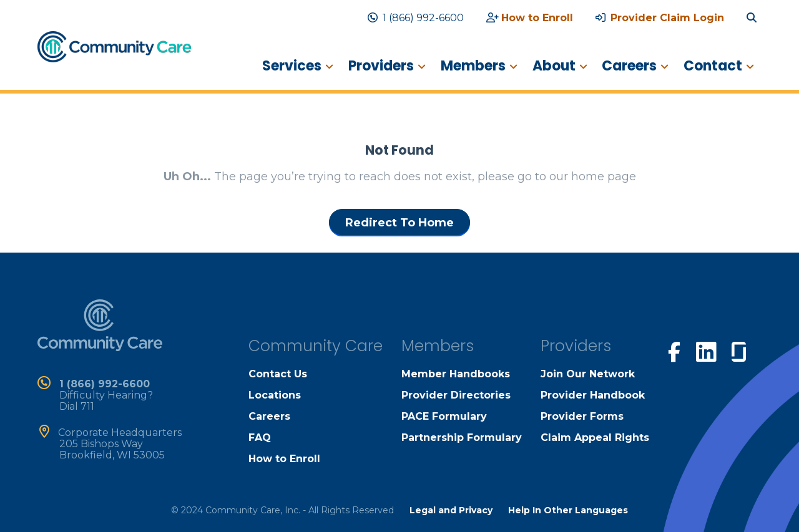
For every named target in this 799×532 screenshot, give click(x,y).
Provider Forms (582, 416)
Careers (629, 66)
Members (473, 66)
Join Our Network (588, 374)
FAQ (260, 438)
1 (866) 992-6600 (416, 18)
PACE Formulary (444, 416)
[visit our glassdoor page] (739, 349)
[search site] (754, 18)
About (553, 66)
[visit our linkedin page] (706, 351)
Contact (713, 66)
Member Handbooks (456, 374)
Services (291, 66)
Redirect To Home (399, 223)
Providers (380, 66)
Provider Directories (456, 395)
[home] (115, 46)
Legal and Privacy (451, 510)
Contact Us (278, 374)
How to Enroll (530, 18)
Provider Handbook (593, 395)
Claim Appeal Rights (595, 438)
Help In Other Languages (568, 510)
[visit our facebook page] (674, 351)
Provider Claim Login (660, 18)
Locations (275, 395)
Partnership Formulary (462, 438)
